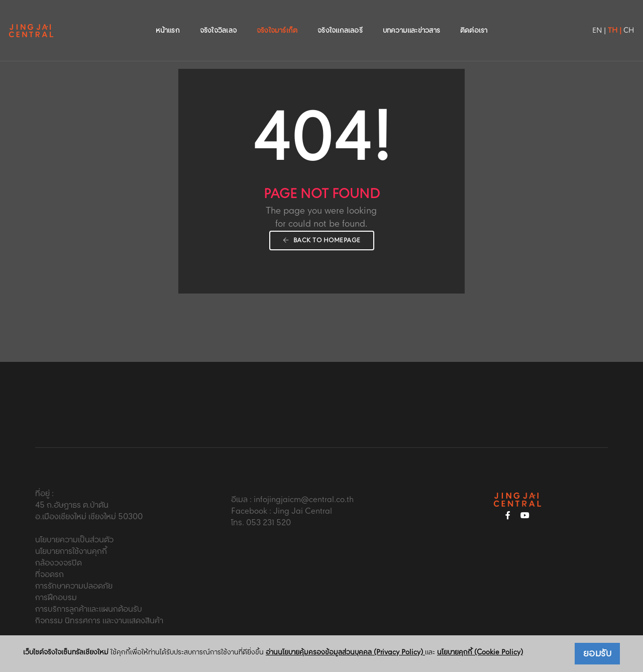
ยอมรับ (598, 654)
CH (605, 18)
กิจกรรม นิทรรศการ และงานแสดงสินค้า (99, 621)
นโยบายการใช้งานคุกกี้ (71, 552)
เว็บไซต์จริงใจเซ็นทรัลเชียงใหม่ (66, 653)
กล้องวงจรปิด (59, 563)
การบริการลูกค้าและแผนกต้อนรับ (89, 609)
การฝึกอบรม (56, 598)
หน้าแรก (168, 18)
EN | (575, 18)
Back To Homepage (322, 241)
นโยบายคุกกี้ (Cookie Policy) (480, 652)
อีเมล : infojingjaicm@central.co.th (292, 500)
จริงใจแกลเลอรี (340, 18)
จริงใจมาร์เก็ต (277, 18)
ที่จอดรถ (49, 575)
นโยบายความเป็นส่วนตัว (74, 540)
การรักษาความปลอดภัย (74, 586)
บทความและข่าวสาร (411, 18)
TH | (591, 18)
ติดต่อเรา (474, 18)
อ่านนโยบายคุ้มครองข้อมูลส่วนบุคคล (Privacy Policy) (345, 652)
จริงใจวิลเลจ (218, 18)
